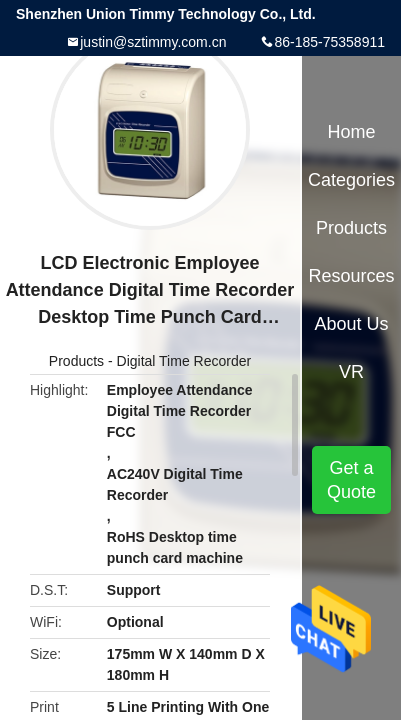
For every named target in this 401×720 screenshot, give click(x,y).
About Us (352, 324)
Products (76, 361)
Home (352, 132)
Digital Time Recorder (184, 361)
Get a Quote (351, 480)
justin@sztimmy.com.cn (153, 42)
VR (351, 372)
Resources (352, 276)
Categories (351, 180)
